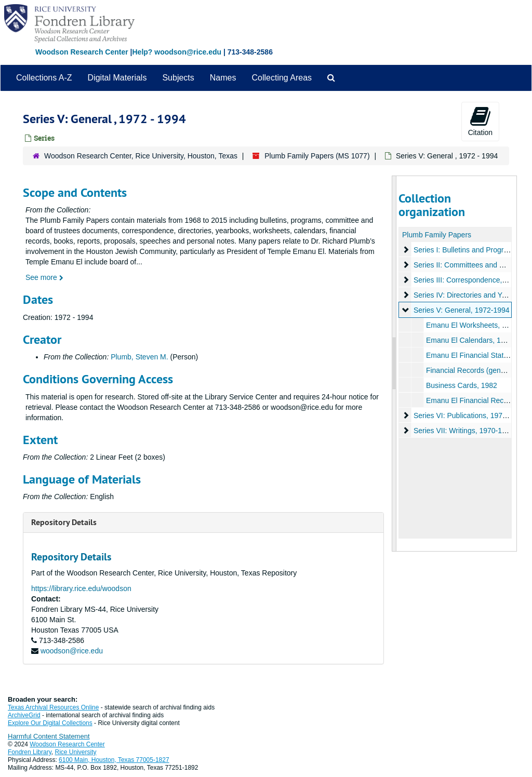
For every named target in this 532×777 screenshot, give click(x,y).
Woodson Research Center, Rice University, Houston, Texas (141, 156)
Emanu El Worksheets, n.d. (469, 325)
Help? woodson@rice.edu (177, 52)
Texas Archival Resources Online (53, 707)
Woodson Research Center (82, 52)
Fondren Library (30, 752)
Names (223, 78)
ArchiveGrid (24, 715)
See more (44, 277)
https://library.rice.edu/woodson (81, 588)
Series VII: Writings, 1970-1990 (463, 431)
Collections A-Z (44, 78)
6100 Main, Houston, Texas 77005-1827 (114, 760)
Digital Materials (117, 78)
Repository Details (64, 522)
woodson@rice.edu (72, 651)
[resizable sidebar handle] (394, 364)
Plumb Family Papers (437, 235)
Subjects (178, 78)
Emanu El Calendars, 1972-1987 (478, 340)
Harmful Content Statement (49, 736)
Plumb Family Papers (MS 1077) (317, 156)
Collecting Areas (282, 78)
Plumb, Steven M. (139, 357)
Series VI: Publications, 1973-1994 (469, 416)
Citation (480, 121)
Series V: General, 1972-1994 (461, 310)
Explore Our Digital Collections (50, 723)
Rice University (76, 752)
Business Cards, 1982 (461, 385)
